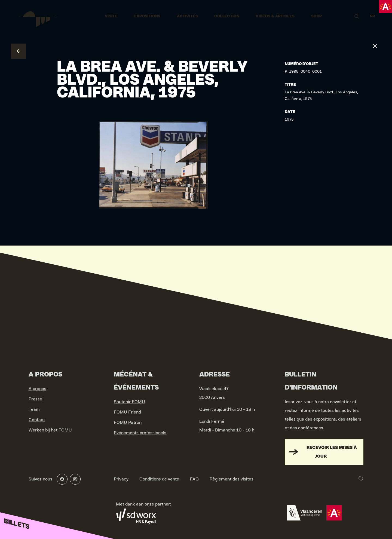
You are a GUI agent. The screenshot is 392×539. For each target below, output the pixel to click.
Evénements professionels (140, 433)
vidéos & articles (275, 16)
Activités (187, 16)
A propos (37, 389)
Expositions (147, 16)
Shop (316, 16)
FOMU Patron (128, 422)
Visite (111, 16)
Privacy (121, 479)
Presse (35, 399)
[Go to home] (36, 16)
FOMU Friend (127, 412)
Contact (37, 420)
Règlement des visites (232, 479)
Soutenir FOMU (129, 402)
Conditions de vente (159, 479)
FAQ (194, 479)
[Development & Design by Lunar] (361, 478)
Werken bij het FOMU (50, 430)
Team (34, 409)
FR (373, 16)
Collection (227, 16)
